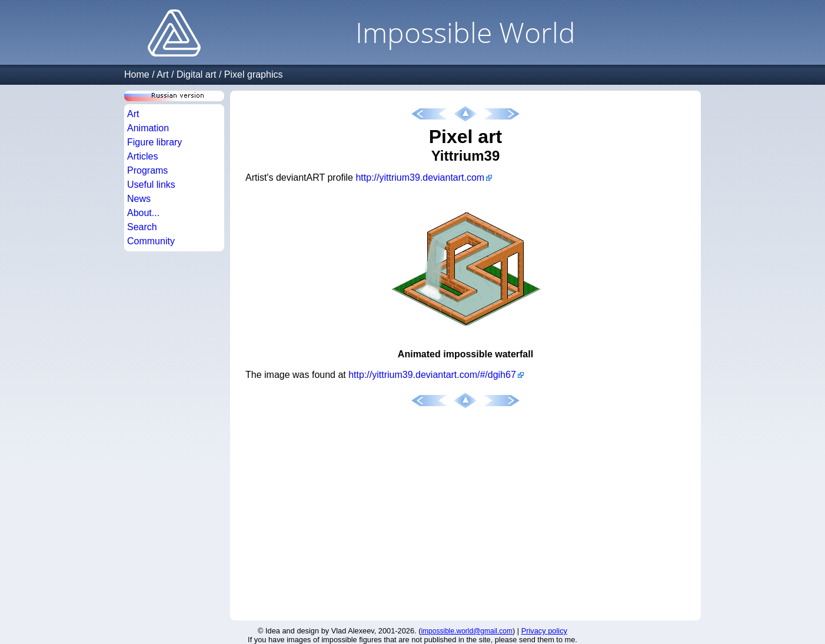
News (139, 199)
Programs (147, 170)
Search (142, 227)
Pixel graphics (254, 74)
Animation (148, 128)
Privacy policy (544, 631)
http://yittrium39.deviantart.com (420, 177)
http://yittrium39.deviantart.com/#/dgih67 (432, 375)
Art (162, 74)
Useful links (151, 185)
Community (151, 241)
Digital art (197, 74)
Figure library (154, 142)
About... (143, 213)
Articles (142, 156)
